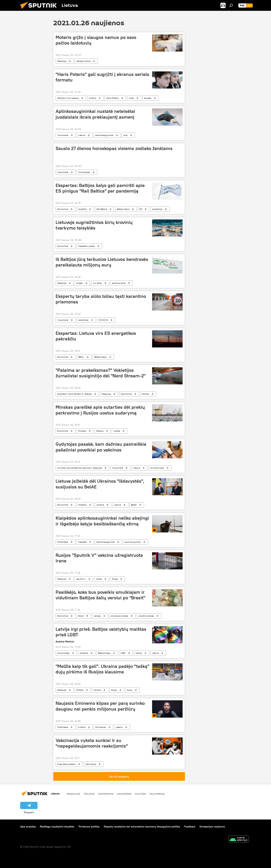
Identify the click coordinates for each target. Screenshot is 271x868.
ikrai (125, 135)
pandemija (157, 209)
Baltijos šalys (123, 209)
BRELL (81, 357)
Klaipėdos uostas (86, 246)
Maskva (100, 431)
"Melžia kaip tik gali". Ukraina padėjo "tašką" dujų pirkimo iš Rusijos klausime (102, 669)
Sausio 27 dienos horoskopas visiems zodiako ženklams (114, 148)
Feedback (190, 827)
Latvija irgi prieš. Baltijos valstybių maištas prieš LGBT (101, 632)
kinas (131, 98)
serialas (148, 98)
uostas (117, 431)
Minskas (82, 431)
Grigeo (80, 283)
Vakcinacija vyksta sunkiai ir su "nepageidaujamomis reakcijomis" (92, 743)
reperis (119, 727)
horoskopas (84, 172)
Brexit (81, 616)
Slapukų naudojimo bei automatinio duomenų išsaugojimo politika (142, 827)
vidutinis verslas (146, 616)
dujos (130, 690)
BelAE (134, 505)
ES (141, 209)
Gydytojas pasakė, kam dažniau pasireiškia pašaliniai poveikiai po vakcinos (101, 447)
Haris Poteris (112, 98)
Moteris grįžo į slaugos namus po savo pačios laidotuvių (96, 40)
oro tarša (97, 283)
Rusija (115, 579)
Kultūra (92, 98)
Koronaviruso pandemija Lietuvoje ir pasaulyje (80, 468)
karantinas (83, 320)
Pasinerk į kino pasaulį (68, 98)
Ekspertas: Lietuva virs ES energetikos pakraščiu (96, 336)
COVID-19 (103, 320)
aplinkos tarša (119, 283)
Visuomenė (63, 135)
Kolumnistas (63, 653)
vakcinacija (91, 764)
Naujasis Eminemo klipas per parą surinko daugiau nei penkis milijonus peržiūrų (100, 706)
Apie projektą (28, 827)
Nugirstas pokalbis (66, 764)
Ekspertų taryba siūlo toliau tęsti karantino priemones (101, 299)
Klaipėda (82, 542)
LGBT (123, 653)
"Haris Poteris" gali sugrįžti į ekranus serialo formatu (102, 77)
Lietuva (82, 135)
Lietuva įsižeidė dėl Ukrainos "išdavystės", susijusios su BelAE (100, 484)
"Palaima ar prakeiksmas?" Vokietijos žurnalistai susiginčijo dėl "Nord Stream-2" (101, 373)
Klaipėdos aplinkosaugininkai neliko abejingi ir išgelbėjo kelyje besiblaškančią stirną (102, 521)
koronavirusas (157, 468)
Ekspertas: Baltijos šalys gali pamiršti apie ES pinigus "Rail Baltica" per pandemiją (100, 188)
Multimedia (63, 542)
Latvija (139, 653)
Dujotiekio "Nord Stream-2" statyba (74, 394)
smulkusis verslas (119, 616)
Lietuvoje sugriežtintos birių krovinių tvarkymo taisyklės (94, 225)
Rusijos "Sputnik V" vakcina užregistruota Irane (99, 558)
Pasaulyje (62, 61)
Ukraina (100, 505)
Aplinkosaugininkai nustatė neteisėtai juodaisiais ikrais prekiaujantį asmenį (95, 114)
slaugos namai (83, 61)
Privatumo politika (89, 827)
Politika (145, 394)
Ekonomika (63, 209)
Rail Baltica (102, 209)
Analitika (82, 209)
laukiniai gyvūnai (133, 542)
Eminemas (101, 727)
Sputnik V (81, 579)
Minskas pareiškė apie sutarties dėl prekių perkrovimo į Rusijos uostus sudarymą (100, 410)
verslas (97, 616)
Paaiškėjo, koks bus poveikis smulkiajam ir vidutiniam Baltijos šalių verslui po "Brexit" (100, 595)
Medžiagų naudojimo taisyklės (57, 827)
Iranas (99, 579)
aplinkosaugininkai (104, 135)
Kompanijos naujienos (212, 827)
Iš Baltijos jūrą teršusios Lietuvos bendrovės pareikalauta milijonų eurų (102, 262)
